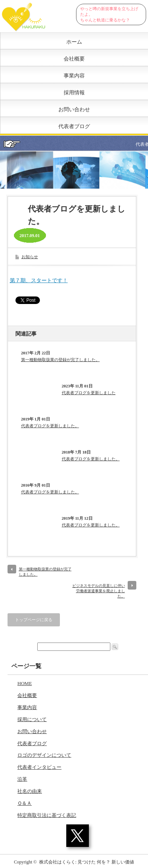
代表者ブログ (74, 126)
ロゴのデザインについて (44, 755)
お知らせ (30, 257)
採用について (32, 719)
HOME (24, 683)
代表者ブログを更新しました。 (50, 426)
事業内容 (74, 76)
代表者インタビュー (39, 767)
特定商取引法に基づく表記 (47, 815)
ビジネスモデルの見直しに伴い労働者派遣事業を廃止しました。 (99, 591)
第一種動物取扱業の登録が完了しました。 (60, 360)
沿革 (22, 779)
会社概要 (74, 59)
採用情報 (74, 93)
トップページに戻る (34, 620)
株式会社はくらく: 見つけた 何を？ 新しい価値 (87, 862)
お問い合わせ (74, 110)
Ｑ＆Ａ (24, 803)
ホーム (74, 42)
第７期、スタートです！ (39, 281)
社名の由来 (30, 791)
